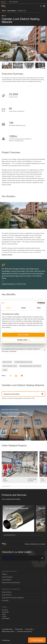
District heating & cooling (10, 366)
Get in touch (38, 640)
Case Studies (12, 11)
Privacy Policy (29, 629)
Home (4, 11)
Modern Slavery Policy (8, 631)
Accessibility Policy (7, 629)
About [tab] (39, 308)
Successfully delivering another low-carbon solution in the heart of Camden (21, 350)
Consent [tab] (8, 308)
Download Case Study (23, 394)
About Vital (5, 610)
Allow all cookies (24, 335)
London (5, 370)
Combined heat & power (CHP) (23, 362)
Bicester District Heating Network (13, 417)
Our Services (5, 600)
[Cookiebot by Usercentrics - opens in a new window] (37, 303)
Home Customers (14, 2)
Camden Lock (22, 11)
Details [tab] (23, 308)
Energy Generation (7, 592)
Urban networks (7, 362)
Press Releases (6, 618)
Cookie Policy (19, 629)
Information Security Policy (25, 631)
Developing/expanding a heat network (30, 366)
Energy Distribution (7, 595)
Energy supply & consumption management (13, 598)
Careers (4, 614)
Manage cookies (24, 340)
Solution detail (8, 255)
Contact (4, 616)
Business (3, 2)
